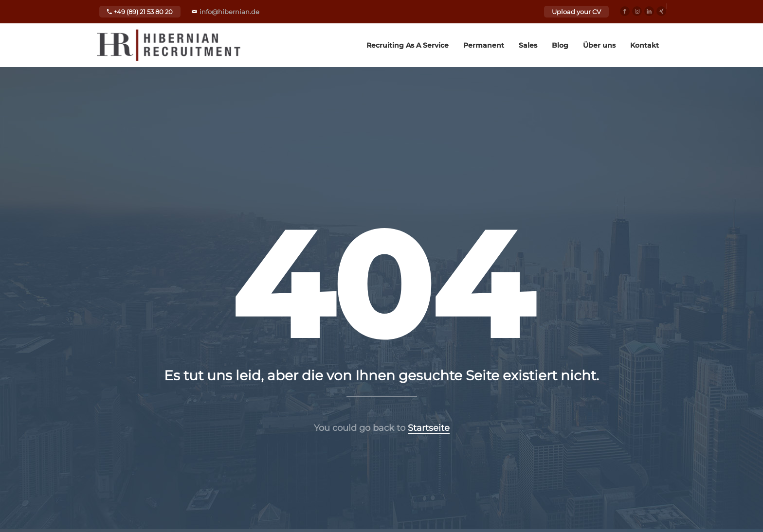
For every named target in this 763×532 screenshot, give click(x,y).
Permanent (484, 45)
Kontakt (645, 45)
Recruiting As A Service (408, 45)
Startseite (429, 428)
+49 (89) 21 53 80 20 (140, 12)
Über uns (599, 45)
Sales (528, 45)
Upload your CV (576, 12)
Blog (560, 45)
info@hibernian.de (229, 12)
